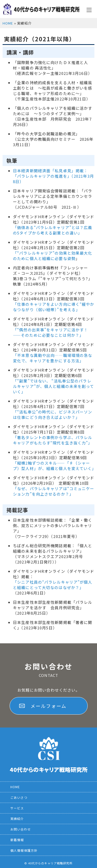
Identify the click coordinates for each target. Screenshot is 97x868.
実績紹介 (17, 819)
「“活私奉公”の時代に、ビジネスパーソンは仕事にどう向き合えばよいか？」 (53, 415)
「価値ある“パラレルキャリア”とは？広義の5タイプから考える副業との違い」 (53, 230)
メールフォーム (48, 706)
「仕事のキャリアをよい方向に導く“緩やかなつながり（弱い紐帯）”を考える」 (54, 307)
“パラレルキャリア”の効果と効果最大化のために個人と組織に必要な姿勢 (53, 256)
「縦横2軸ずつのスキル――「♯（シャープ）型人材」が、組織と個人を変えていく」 (55, 466)
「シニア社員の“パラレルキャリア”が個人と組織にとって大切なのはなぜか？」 (53, 585)
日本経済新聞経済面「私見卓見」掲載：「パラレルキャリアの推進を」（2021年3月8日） (53, 176)
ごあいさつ (19, 797)
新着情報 (17, 840)
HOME (8, 23)
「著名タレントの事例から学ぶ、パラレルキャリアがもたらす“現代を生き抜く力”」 (53, 440)
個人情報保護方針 (24, 850)
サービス (17, 808)
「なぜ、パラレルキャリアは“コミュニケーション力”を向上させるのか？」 (54, 491)
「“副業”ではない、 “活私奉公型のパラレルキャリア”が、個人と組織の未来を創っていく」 (54, 386)
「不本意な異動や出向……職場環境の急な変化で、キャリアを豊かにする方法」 (53, 358)
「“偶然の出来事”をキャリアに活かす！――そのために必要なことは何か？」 (50, 332)
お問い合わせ (21, 829)
